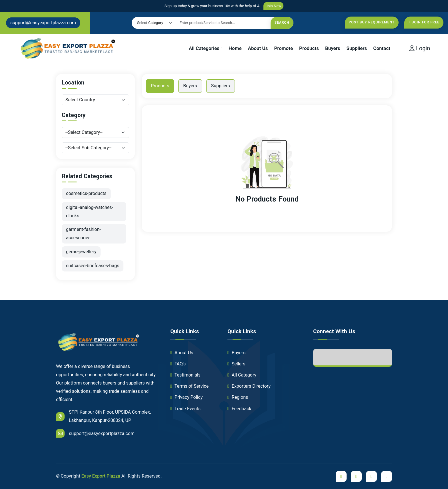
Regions (238, 397)
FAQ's (178, 364)
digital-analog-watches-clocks (90, 212)
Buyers (333, 48)
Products (309, 48)
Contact (382, 48)
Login (420, 48)
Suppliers (357, 48)
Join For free (424, 22)
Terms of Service (189, 386)
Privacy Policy (186, 397)
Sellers (236, 364)
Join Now (274, 6)
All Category (242, 375)
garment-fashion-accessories (83, 234)
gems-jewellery (81, 252)
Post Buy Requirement (372, 22)
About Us (258, 48)
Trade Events (185, 409)
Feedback (239, 409)
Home (235, 48)
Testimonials (185, 375)
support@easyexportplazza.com (43, 23)
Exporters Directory (249, 386)
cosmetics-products (86, 193)
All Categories (204, 48)
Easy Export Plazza (101, 476)
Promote (283, 48)
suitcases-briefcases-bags (93, 266)
